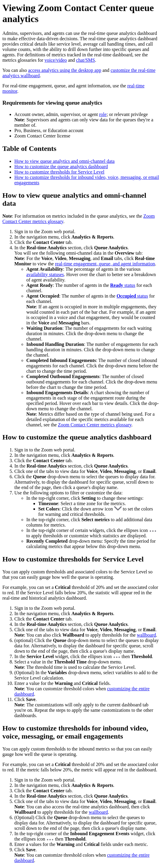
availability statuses (45, 274)
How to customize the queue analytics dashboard (61, 167)
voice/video (56, 60)
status (123, 285)
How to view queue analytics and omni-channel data (64, 161)
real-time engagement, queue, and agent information (105, 264)
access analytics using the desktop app (65, 70)
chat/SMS (86, 60)
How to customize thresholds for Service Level (59, 172)
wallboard (146, 635)
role (103, 114)
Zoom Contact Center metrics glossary (95, 425)
